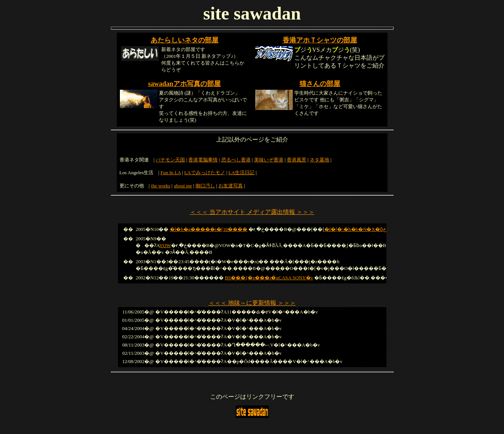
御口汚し (205, 186)
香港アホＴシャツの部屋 (320, 40)
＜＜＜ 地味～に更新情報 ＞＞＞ (252, 303)
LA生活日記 (241, 173)
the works (161, 186)
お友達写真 (231, 186)
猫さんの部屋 (320, 84)
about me (183, 186)
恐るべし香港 (236, 160)
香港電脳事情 (203, 160)
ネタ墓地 (319, 160)
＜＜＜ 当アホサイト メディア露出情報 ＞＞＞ (252, 212)
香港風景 (297, 160)
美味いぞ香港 (269, 160)
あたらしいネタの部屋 (185, 40)
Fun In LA (171, 173)
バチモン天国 (170, 160)
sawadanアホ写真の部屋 (184, 84)
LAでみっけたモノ (204, 173)
